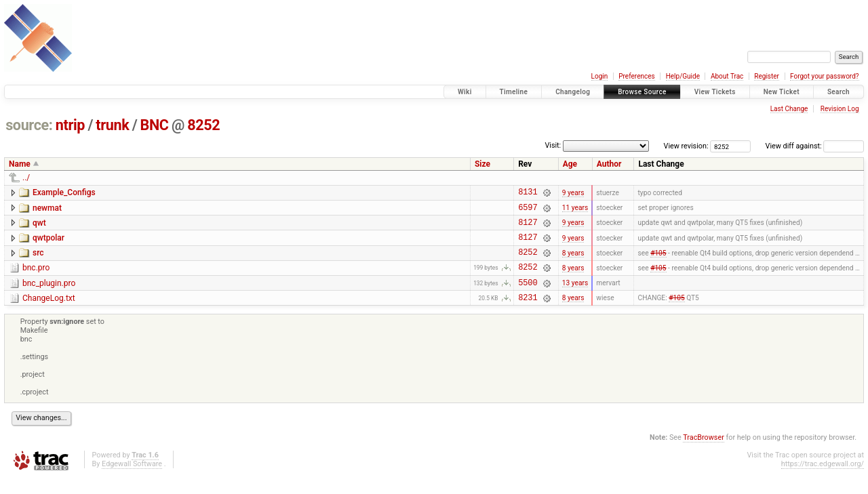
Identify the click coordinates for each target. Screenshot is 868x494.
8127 (528, 228)
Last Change (789, 109)
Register (767, 76)
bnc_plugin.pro (49, 295)
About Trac (727, 76)
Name (20, 164)
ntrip (70, 125)
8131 (528, 193)
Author (609, 164)
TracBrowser (704, 454)
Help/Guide (683, 76)
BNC (155, 125)
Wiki (465, 92)
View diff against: (815, 146)
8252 (203, 125)
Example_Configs (64, 192)
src (38, 261)
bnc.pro (36, 278)
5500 (528, 296)
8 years (573, 262)
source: (29, 125)
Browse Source (642, 92)
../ (26, 178)
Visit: (553, 145)
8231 (528, 313)
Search (839, 92)
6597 (528, 211)
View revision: (686, 146)
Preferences (636, 76)
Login (600, 76)
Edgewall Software (132, 480)
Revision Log (840, 109)
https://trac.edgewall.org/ (823, 480)
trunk (112, 125)
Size (482, 164)
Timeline (514, 92)
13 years (575, 296)
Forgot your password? (825, 76)
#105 (658, 262)
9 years (573, 193)
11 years (575, 211)
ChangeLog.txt (49, 312)
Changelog (573, 92)
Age (570, 164)
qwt (39, 227)
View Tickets (715, 92)
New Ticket (782, 92)
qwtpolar (48, 244)
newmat (47, 210)
